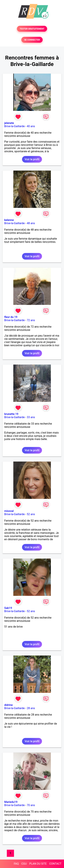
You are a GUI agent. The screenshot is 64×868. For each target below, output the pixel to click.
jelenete (9, 123)
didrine (8, 705)
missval (9, 511)
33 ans (31, 417)
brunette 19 (11, 414)
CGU (24, 864)
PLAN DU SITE (38, 864)
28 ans (31, 708)
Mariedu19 (11, 802)
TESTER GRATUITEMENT (32, 29)
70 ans (31, 805)
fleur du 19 (11, 317)
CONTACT (55, 864)
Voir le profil (32, 159)
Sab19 (8, 608)
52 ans (31, 514)
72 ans (31, 320)
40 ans (31, 126)
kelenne (9, 220)
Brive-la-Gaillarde (15, 126)
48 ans (31, 223)
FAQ (16, 864)
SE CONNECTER (32, 40)
